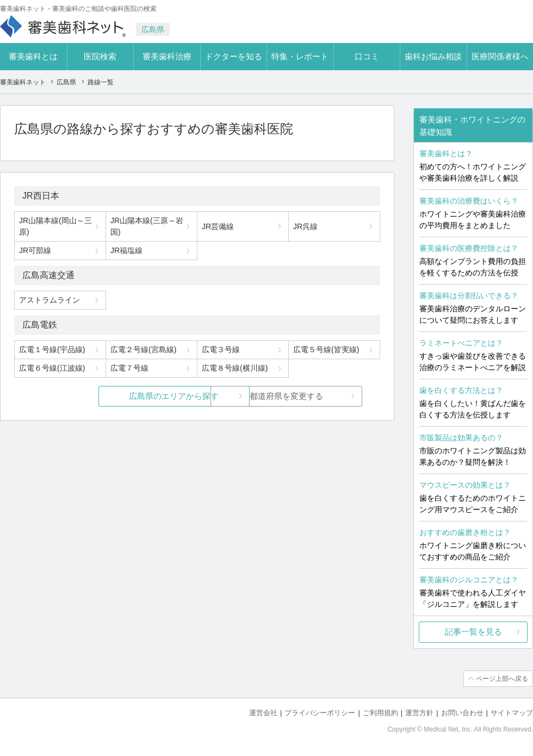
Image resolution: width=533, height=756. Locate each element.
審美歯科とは (33, 56)
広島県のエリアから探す (116, 396)
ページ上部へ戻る (502, 679)
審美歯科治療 (167, 56)
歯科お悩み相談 (433, 56)
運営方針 (419, 713)
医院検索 (100, 56)
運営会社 (263, 713)
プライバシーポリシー (320, 713)
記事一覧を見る (473, 632)
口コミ (367, 56)
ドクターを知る (234, 56)
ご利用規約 (380, 713)
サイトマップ (512, 713)
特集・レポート (300, 56)
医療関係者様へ (500, 56)
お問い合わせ (462, 713)
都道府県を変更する (279, 396)
